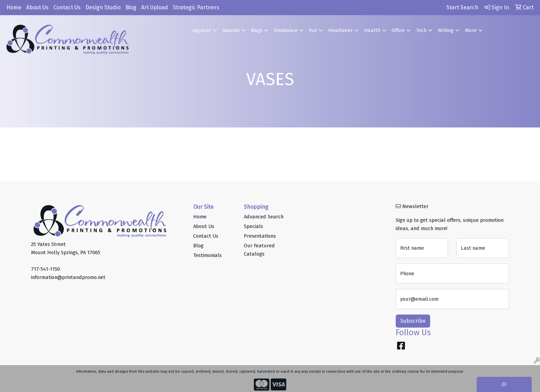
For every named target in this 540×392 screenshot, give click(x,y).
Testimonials (207, 255)
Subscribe (413, 321)
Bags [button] (257, 30)
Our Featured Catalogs (259, 250)
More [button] (471, 30)
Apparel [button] (202, 30)
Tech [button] (421, 30)
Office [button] (398, 30)
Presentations (260, 236)
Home (14, 7)
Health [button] (372, 30)
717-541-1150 (45, 269)
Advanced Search (264, 217)
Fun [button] (313, 30)
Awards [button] (231, 30)
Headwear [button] (340, 30)
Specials (253, 226)
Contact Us (67, 7)
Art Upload (155, 7)
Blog (131, 7)
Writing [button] (446, 30)
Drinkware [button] (286, 30)
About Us (37, 7)
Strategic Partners (196, 7)
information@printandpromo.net (68, 277)
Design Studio (103, 7)
